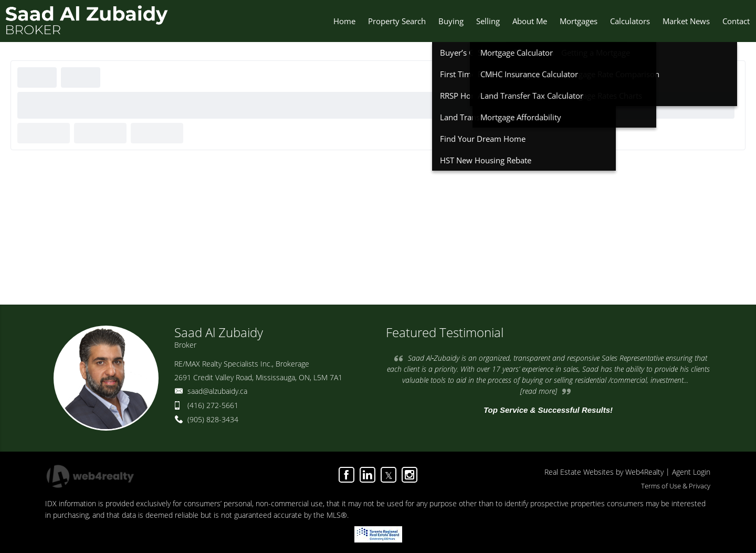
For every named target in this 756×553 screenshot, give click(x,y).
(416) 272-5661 (213, 405)
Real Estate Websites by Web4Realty (604, 472)
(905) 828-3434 (213, 419)
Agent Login (691, 472)
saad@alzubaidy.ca (217, 391)
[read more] (539, 391)
